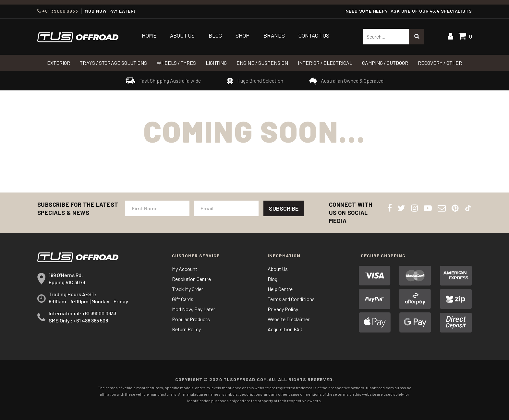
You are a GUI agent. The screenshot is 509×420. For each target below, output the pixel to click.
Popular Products (191, 319)
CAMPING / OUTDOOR (385, 63)
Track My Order (188, 289)
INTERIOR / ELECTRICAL (325, 63)
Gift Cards (183, 299)
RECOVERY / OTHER (440, 63)
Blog (215, 35)
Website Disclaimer (289, 319)
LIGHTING (216, 63)
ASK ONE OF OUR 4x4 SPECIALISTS (431, 11)
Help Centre (280, 289)
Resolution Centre (191, 279)
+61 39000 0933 (58, 11)
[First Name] (157, 208)
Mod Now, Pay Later (194, 309)
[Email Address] (226, 208)
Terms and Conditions (291, 299)
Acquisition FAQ (285, 329)
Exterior (59, 63)
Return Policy (186, 329)
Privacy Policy (283, 309)
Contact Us (314, 35)
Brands (274, 35)
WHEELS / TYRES (176, 63)
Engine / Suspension (262, 63)
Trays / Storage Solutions (113, 63)
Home (149, 35)
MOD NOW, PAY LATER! (110, 11)
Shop (242, 35)
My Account (185, 269)
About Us (182, 35)
